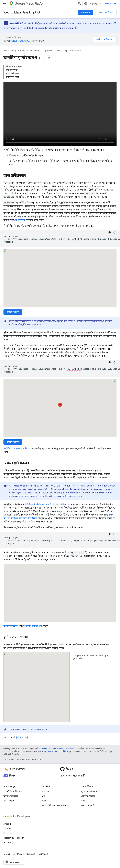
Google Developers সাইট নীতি (54, 751)
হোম (5, 51)
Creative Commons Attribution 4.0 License (58, 749)
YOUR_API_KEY (74, 239)
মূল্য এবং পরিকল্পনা (89, 791)
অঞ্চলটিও (52, 321)
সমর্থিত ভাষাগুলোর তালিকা (17, 449)
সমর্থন (84, 801)
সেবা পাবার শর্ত (88, 805)
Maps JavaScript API (28, 13)
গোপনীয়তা (18, 854)
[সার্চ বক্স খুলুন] (79, 3)
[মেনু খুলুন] (5, 3)
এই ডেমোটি (20, 220)
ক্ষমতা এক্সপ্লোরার (11, 796)
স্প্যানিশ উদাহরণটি (33, 626)
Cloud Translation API (22, 41)
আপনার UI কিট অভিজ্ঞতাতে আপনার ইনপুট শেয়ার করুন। (49, 28)
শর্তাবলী (7, 854)
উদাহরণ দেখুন (13, 312)
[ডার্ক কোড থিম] (110, 232)
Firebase (7, 833)
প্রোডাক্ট (14, 51)
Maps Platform (30, 4)
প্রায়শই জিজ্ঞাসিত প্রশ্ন (13, 791)
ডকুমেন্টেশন (48, 51)
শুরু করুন (85, 13)
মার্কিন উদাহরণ (11, 626)
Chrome (7, 829)
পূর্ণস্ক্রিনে (19, 737)
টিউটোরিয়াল (9, 801)
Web (7, 13)
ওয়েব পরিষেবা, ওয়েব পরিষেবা (55, 805)
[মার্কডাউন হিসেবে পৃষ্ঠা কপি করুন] (49, 58)
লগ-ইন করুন (111, 3)
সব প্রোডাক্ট (8, 842)
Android (46, 791)
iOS (44, 796)
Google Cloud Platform (14, 838)
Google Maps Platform (30, 51)
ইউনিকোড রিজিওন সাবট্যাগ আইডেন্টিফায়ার (48, 504)
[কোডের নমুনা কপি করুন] (114, 232)
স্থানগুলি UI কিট (16, 23)
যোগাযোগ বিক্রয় (106, 13)
